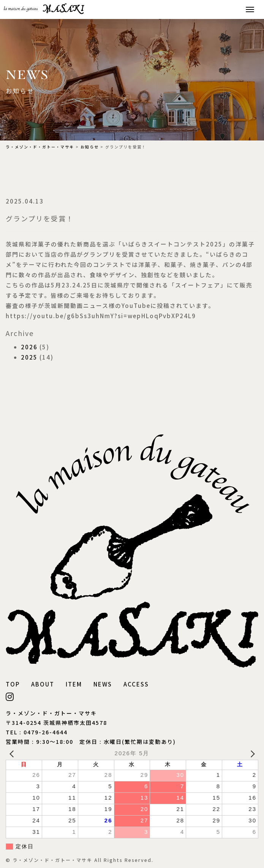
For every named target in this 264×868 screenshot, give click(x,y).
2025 (29, 357)
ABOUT (43, 684)
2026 (29, 347)
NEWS (103, 684)
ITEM (74, 684)
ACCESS (136, 684)
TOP (13, 684)
